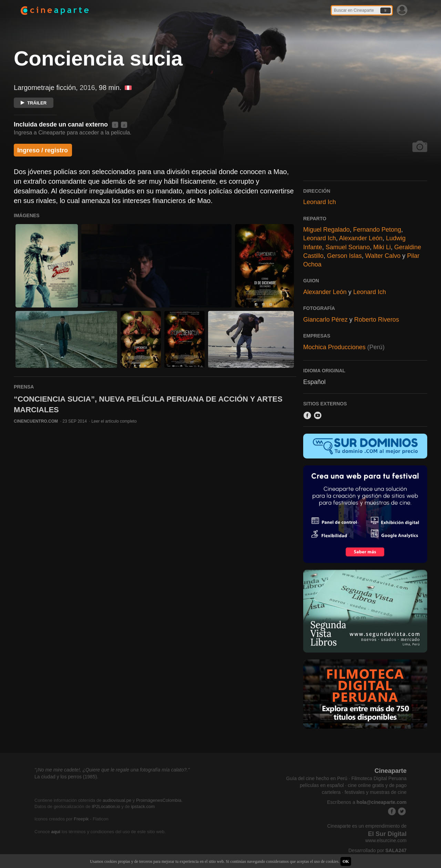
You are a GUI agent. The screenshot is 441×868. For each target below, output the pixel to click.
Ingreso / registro (43, 150)
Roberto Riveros (377, 320)
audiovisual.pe (117, 800)
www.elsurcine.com (386, 840)
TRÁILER (34, 103)
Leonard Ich (320, 202)
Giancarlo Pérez (325, 320)
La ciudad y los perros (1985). (66, 777)
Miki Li (382, 247)
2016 (87, 88)
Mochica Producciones (334, 347)
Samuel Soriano (348, 247)
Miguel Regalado (326, 230)
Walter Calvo (383, 256)
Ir (386, 11)
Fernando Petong (377, 230)
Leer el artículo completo (114, 421)
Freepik (81, 819)
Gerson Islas (344, 256)
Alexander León (361, 238)
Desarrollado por (377, 850)
